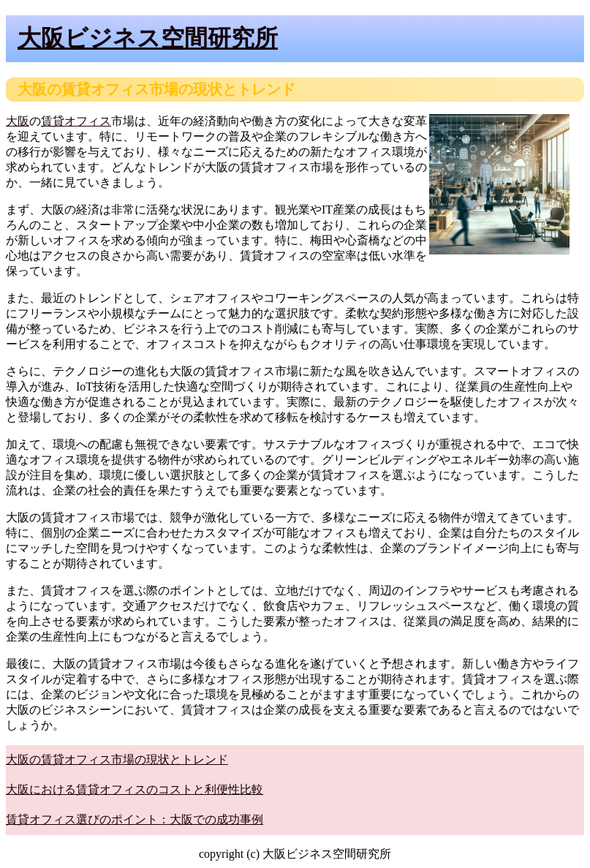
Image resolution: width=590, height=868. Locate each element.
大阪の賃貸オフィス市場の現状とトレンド (117, 759)
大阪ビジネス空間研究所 (148, 38)
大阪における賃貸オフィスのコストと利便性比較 (135, 789)
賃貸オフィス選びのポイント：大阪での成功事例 (135, 819)
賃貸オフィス (76, 121)
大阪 (18, 121)
